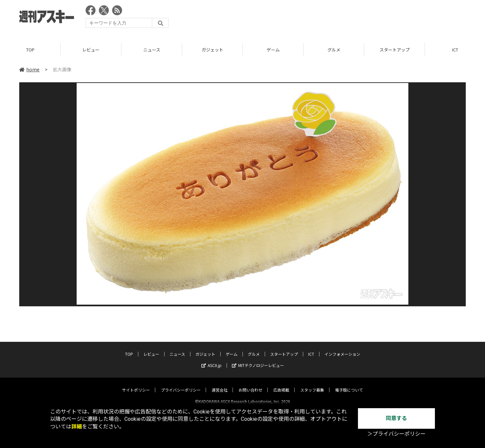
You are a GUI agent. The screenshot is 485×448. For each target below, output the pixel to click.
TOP (30, 50)
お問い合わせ (250, 384)
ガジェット (212, 50)
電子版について (349, 384)
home (29, 69)
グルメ (334, 50)
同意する (396, 418)
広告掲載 (281, 384)
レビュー (91, 50)
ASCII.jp (211, 360)
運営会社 (220, 384)
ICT (311, 348)
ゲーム (273, 50)
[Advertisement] (345, 18)
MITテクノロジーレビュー (258, 360)
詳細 (77, 427)
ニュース (152, 50)
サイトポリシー (136, 384)
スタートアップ (395, 50)
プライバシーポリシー (181, 384)
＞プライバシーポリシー (396, 434)
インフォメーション (342, 348)
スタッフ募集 (312, 384)
